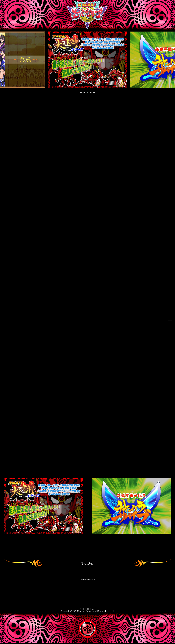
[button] (81, 92)
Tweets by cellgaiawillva (88, 581)
